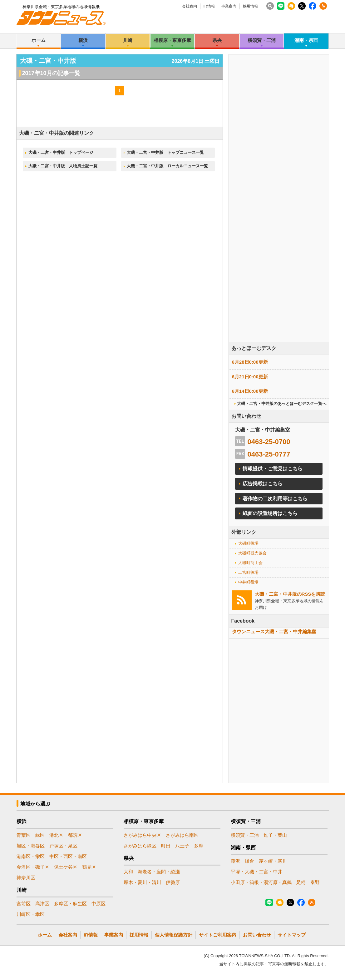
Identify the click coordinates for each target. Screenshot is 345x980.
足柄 (301, 882)
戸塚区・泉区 (63, 846)
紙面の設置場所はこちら (270, 513)
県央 (217, 40)
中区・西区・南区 (68, 856)
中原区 (99, 904)
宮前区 (24, 904)
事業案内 (229, 6)
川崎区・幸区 (31, 914)
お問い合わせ (257, 935)
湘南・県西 (306, 40)
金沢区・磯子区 (33, 867)
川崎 (128, 40)
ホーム (39, 40)
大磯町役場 (248, 543)
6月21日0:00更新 (250, 377)
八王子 (182, 846)
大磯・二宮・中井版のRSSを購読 (290, 594)
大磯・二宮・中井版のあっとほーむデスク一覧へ (282, 404)
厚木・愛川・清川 (142, 882)
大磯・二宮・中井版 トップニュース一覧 (165, 152)
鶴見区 (89, 867)
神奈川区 (26, 878)
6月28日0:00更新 (250, 362)
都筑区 (75, 835)
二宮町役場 (248, 572)
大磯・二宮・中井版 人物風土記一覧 (63, 166)
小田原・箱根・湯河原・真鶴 (261, 882)
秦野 (315, 882)
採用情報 (250, 6)
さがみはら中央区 (142, 835)
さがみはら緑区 (140, 846)
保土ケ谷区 (66, 867)
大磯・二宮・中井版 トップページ (61, 152)
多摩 (199, 846)
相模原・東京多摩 (172, 40)
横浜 (83, 40)
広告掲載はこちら (263, 484)
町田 (166, 846)
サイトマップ (292, 935)
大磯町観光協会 (252, 553)
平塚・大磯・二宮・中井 (256, 872)
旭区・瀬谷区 (31, 846)
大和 (128, 872)
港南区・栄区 (31, 856)
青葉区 (24, 835)
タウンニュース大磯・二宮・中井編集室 (274, 631)
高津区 (42, 904)
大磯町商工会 (250, 563)
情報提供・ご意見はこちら (273, 469)
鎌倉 (249, 861)
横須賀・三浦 (262, 40)
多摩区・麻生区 (70, 904)
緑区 (40, 835)
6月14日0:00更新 (250, 391)
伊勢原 (173, 882)
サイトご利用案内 (218, 935)
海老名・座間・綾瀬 (159, 872)
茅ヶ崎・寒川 (273, 861)
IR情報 (209, 6)
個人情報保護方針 (174, 935)
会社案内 (190, 6)
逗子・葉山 (275, 835)
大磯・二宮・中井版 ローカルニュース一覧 (167, 166)
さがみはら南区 (182, 835)
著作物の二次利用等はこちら (275, 499)
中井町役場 (248, 582)
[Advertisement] (279, 215)
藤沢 (235, 861)
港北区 (56, 835)
